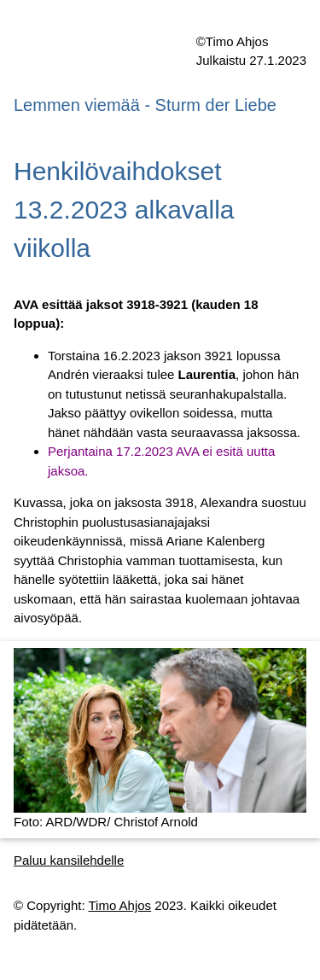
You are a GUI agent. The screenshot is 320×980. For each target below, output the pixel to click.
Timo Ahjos (119, 905)
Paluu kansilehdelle (69, 860)
